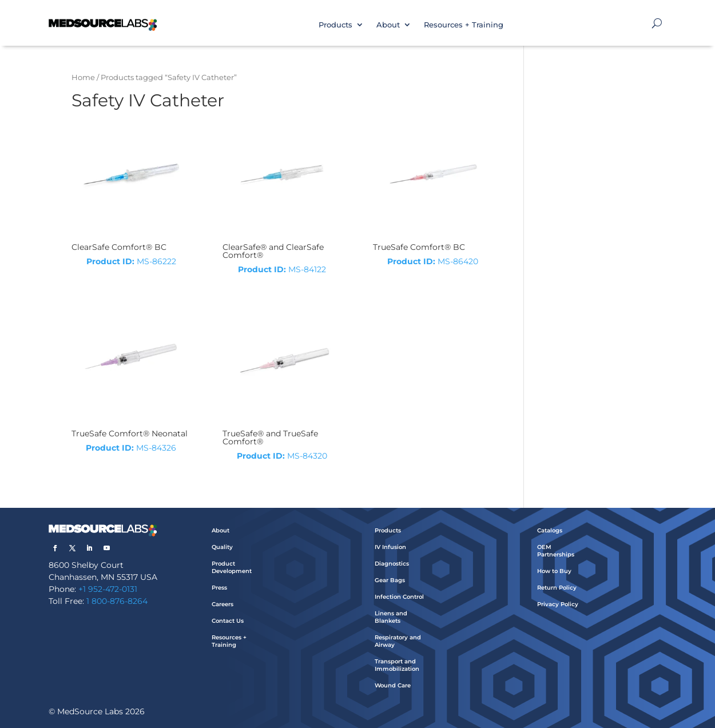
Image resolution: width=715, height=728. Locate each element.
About (388, 25)
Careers (223, 604)
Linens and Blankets (391, 617)
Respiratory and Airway (398, 641)
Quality (222, 547)
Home (83, 77)
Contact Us (228, 621)
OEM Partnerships (556, 551)
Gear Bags (390, 580)
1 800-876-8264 (117, 601)
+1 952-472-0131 (108, 589)
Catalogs (550, 530)
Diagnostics (392, 564)
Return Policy (557, 588)
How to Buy (554, 571)
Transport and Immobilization (397, 665)
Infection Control (399, 597)
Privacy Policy (558, 604)
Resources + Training (464, 25)
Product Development (232, 567)
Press (219, 588)
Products (335, 25)
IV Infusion (390, 547)
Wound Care (393, 685)
